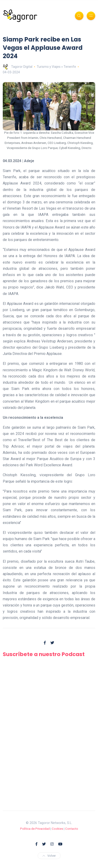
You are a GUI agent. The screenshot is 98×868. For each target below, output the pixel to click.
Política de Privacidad (35, 829)
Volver (49, 856)
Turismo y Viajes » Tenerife (56, 67)
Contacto (72, 829)
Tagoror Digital (18, 67)
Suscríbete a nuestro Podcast (44, 654)
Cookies (57, 829)
